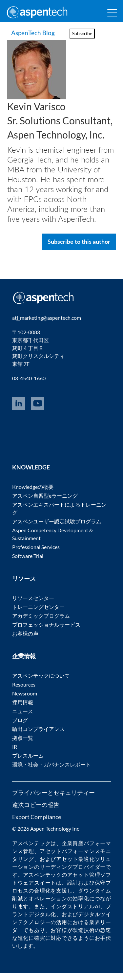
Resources (24, 692)
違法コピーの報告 (36, 812)
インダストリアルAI (75, 913)
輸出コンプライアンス (38, 736)
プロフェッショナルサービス (46, 632)
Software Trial (28, 563)
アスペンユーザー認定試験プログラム (57, 528)
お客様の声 (25, 641)
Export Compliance (37, 824)
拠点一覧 (23, 745)
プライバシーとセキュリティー (53, 800)
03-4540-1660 (29, 385)
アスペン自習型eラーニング (45, 503)
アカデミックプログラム (41, 623)
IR (15, 754)
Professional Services (36, 554)
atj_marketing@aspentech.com (47, 325)
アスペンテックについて (41, 683)
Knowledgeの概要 (33, 494)
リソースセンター (33, 605)
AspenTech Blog (28, 36)
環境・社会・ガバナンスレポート (51, 772)
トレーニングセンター (38, 614)
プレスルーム (28, 763)
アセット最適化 (75, 866)
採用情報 (23, 709)
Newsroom (25, 701)
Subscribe (82, 33)
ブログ (20, 727)
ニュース (23, 718)
